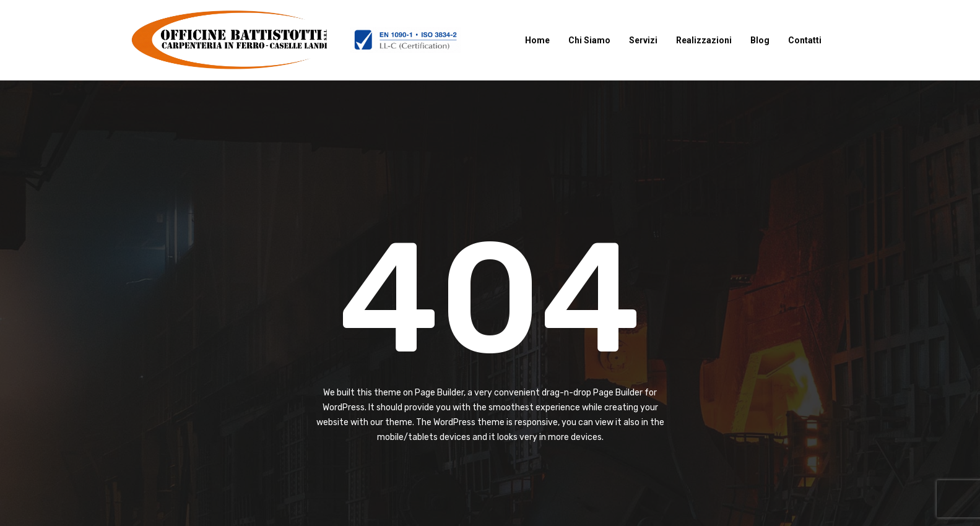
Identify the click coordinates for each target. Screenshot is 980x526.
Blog (760, 40)
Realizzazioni (704, 40)
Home (537, 40)
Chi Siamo (589, 40)
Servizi (643, 40)
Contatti (805, 40)
